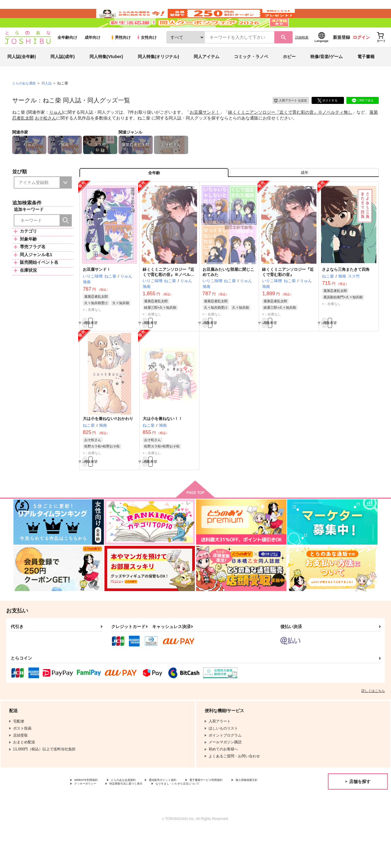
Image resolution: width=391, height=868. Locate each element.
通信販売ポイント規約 (183, 811)
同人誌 (49, 101)
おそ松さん (46, 136)
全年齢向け (67, 55)
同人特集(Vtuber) (106, 75)
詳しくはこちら (373, 721)
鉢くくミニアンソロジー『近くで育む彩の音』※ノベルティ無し (290, 130)
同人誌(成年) (62, 75)
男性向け (121, 55)
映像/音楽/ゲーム (327, 75)
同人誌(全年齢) (22, 75)
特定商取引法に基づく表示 (181, 816)
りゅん (56, 130)
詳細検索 (302, 55)
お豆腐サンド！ (205, 130)
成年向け (93, 55)
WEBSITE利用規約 (90, 811)
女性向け (146, 55)
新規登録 (342, 55)
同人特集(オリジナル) (158, 75)
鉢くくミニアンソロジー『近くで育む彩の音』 (288, 296)
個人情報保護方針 (89, 816)
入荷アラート (286, 118)
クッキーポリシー (131, 816)
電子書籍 (366, 75)
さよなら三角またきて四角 (346, 293)
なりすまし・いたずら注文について (104, 821)
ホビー (289, 75)
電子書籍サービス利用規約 (236, 811)
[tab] (304, 194)
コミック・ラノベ (251, 75)
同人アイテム (206, 75)
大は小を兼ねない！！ (163, 446)
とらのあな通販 (25, 101)
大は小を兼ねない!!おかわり (108, 446)
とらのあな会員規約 (135, 811)
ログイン (361, 55)
